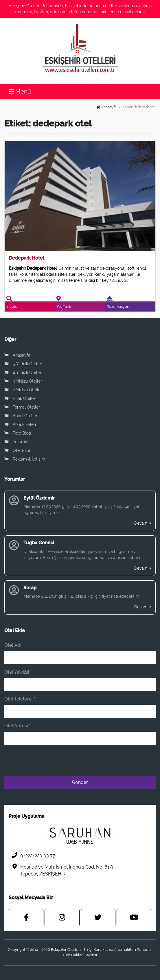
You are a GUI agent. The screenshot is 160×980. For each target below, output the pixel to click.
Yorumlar (17, 442)
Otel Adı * (14, 645)
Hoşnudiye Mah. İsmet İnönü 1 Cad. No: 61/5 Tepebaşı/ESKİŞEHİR (62, 870)
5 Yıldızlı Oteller (23, 364)
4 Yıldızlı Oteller (23, 372)
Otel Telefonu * (20, 699)
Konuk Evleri (20, 424)
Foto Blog (18, 433)
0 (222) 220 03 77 (32, 855)
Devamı (143, 523)
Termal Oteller (22, 407)
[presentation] (112, 761)
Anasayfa (106, 107)
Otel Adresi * (17, 726)
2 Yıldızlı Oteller (23, 390)
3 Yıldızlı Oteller (23, 381)
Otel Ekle (17, 450)
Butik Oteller (20, 398)
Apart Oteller (21, 416)
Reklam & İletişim (25, 459)
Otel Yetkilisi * (18, 672)
